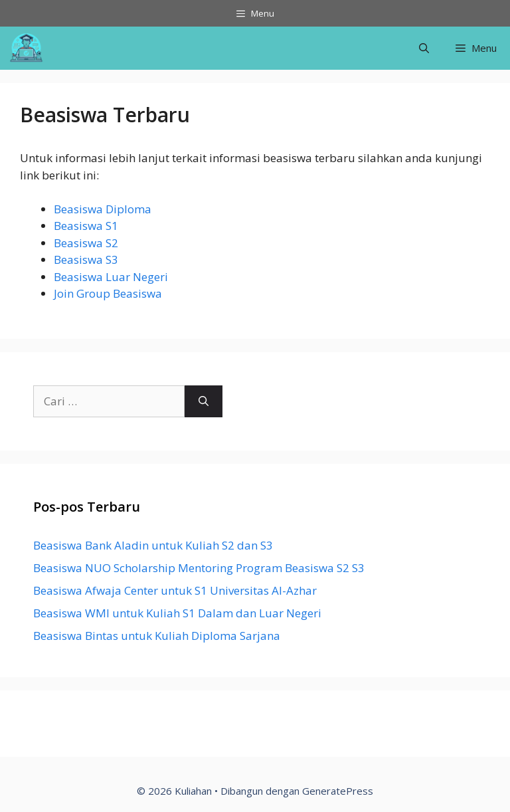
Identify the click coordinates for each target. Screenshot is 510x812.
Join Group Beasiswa (108, 293)
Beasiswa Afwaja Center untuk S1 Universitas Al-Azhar (175, 590)
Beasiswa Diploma (103, 209)
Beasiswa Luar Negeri (111, 277)
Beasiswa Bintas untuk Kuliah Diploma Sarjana (157, 636)
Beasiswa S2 (86, 243)
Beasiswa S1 (86, 226)
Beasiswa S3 (86, 259)
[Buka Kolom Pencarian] (424, 48)
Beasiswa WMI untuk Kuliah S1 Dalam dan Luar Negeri (177, 613)
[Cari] (204, 401)
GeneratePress (338, 791)
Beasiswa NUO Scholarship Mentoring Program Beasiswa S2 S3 (199, 568)
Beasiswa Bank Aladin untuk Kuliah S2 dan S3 (153, 545)
